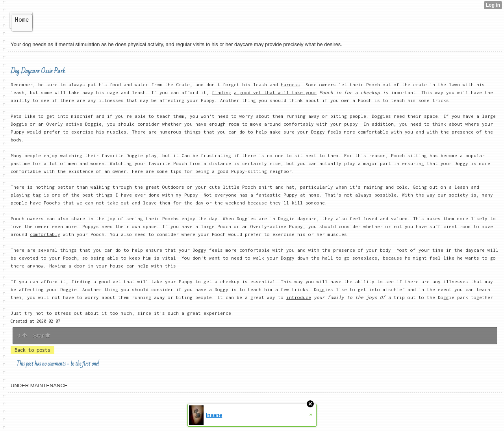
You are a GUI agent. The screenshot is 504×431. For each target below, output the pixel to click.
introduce (299, 297)
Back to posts (32, 350)
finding (221, 92)
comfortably (45, 234)
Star (42, 336)
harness (290, 85)
